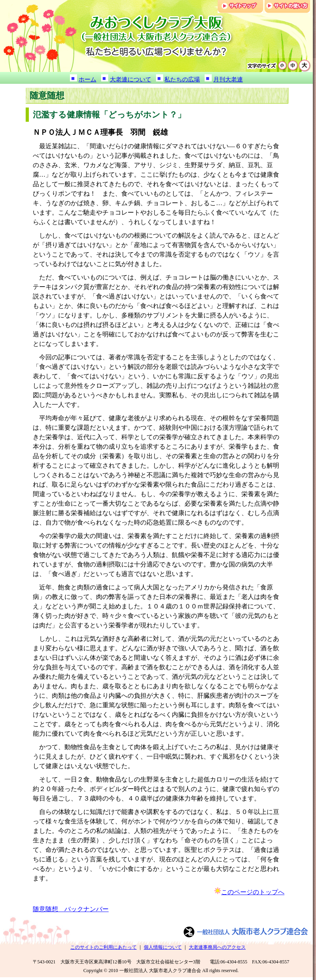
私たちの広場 (182, 79)
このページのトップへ (253, 892)
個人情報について (163, 947)
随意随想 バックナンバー (71, 909)
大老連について (131, 79)
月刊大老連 (228, 79)
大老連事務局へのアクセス (217, 947)
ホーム (87, 79)
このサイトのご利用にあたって (103, 947)
